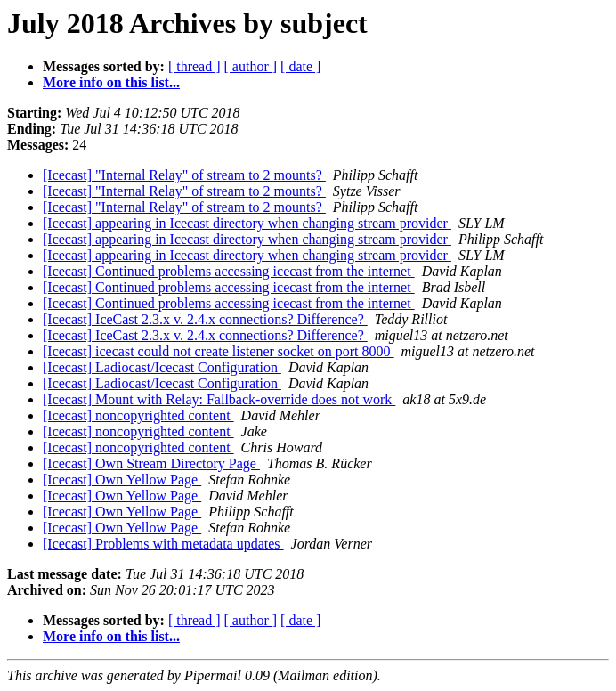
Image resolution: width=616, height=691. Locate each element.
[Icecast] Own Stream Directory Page (151, 463)
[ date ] (300, 66)
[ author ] (251, 66)
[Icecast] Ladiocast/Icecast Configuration (162, 367)
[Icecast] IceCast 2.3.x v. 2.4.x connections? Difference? (205, 319)
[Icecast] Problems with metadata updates (163, 544)
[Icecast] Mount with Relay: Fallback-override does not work (219, 399)
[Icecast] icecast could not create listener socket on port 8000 (219, 351)
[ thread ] (195, 66)
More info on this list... (111, 82)
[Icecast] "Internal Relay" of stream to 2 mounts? (184, 175)
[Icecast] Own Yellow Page (122, 480)
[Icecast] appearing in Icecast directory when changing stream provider (247, 223)
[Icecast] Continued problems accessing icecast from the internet (229, 271)
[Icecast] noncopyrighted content (138, 415)
